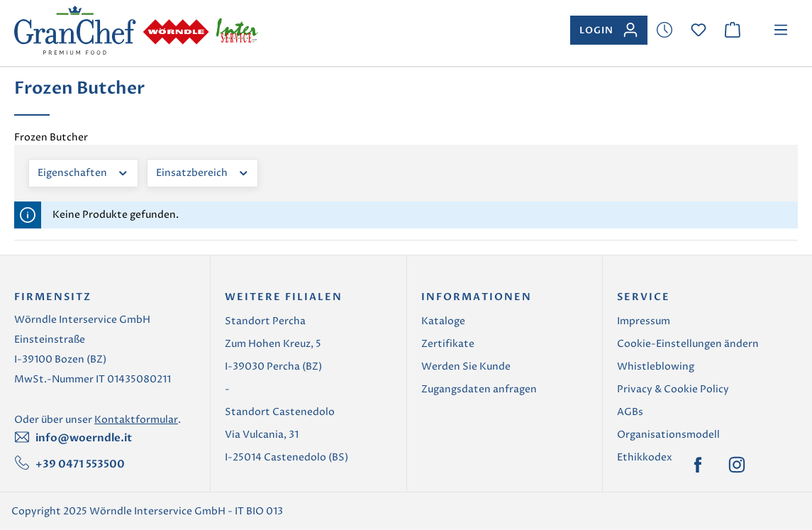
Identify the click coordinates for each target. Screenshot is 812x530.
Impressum (644, 321)
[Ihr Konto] (609, 30)
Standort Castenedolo (280, 412)
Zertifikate (448, 344)
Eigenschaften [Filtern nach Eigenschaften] (83, 172)
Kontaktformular (136, 420)
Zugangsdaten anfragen (479, 389)
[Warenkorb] (733, 30)
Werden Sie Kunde (466, 366)
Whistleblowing (656, 366)
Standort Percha (265, 321)
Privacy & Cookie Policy (673, 389)
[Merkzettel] (664, 30)
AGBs (630, 412)
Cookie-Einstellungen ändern (688, 344)
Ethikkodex (645, 457)
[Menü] (781, 30)
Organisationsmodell (668, 435)
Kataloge (443, 321)
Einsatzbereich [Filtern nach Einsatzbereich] (203, 172)
